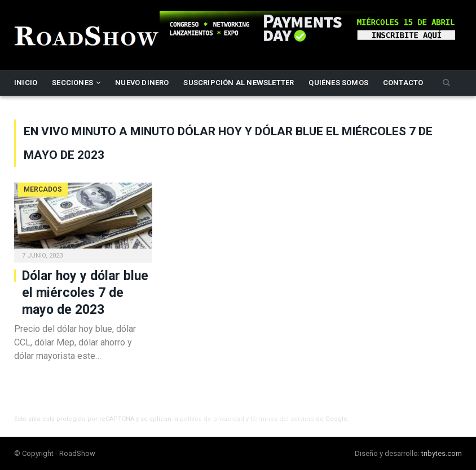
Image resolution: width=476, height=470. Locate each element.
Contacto (403, 83)
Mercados (43, 189)
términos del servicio (282, 419)
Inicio (26, 83)
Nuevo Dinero (142, 83)
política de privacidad (212, 419)
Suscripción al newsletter (239, 83)
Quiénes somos (338, 83)
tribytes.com (442, 453)
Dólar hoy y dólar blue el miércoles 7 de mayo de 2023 (85, 293)
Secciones (72, 83)
